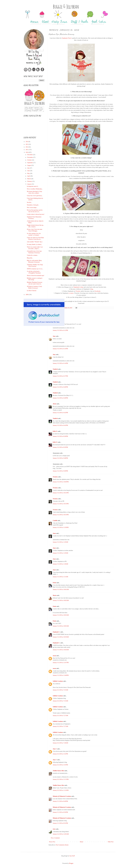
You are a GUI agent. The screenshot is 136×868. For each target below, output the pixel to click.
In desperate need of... (33, 186)
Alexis (55, 404)
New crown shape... (32, 208)
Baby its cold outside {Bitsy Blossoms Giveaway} (34, 261)
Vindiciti (55, 369)
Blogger (71, 863)
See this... (29, 202)
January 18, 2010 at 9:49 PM (60, 471)
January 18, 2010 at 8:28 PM (60, 436)
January (29, 184)
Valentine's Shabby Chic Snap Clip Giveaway (35, 265)
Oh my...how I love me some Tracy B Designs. (35, 230)
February (30, 181)
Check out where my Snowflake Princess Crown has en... (35, 238)
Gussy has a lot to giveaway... (35, 196)
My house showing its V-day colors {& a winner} (34, 192)
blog (92, 289)
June (29, 171)
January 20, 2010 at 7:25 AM (60, 690)
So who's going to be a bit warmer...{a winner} (34, 234)
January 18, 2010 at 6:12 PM (60, 330)
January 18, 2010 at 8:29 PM (60, 447)
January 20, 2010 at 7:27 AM (60, 716)
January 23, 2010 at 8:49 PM (60, 801)
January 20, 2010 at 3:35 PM (60, 765)
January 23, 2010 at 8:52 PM (60, 823)
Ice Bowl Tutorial (32, 291)
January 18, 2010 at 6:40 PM (60, 387)
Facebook (97, 291)
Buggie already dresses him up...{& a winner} (36, 226)
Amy (54, 336)
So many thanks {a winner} (34, 244)
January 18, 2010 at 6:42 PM (60, 413)
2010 (27, 152)
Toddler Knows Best (59, 771)
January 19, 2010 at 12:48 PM (61, 675)
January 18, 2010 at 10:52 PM (61, 493)
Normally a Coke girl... (33, 205)
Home (82, 842)
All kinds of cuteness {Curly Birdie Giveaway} (34, 287)
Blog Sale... (30, 258)
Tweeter (78, 291)
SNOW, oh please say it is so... (35, 269)
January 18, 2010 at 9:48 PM (60, 458)
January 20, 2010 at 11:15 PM (61, 779)
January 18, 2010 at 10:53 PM (61, 504)
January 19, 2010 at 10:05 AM (61, 626)
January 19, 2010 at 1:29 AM (60, 542)
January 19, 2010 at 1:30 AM (60, 564)
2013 (27, 144)
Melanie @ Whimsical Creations (62, 796)
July (28, 168)
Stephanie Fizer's (67, 38)
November (30, 157)
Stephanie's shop (78, 287)
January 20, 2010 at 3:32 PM (60, 754)
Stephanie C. (56, 632)
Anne (54, 533)
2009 (27, 295)
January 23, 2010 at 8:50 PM (60, 812)
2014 (27, 142)
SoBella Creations (58, 681)
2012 (27, 147)
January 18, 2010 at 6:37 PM (60, 376)
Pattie (54, 583)
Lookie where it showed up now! (36, 214)
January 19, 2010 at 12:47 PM (61, 663)
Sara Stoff (72, 856)
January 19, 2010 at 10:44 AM (61, 650)
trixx (54, 829)
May (29, 173)
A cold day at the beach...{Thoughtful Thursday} (34, 272)
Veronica (55, 477)
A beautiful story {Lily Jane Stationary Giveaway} (34, 252)
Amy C (55, 749)
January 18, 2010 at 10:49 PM (61, 482)
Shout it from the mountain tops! (36, 275)
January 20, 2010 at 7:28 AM (60, 743)
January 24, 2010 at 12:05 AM (61, 834)
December (30, 155)
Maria (55, 595)
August (29, 165)
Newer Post (52, 842)
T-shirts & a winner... (32, 255)
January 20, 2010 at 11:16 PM (61, 790)
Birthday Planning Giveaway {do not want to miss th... (35, 283)
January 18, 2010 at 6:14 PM (60, 349)
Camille (55, 521)
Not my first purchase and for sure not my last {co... (35, 211)
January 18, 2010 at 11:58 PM (61, 527)
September (30, 163)
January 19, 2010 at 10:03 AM (61, 615)
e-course (71, 293)
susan (54, 656)
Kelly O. (55, 431)
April (29, 176)
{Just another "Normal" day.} (35, 242)
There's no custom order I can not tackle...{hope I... (35, 248)
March (29, 179)
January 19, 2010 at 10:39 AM (61, 637)
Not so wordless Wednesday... (35, 189)
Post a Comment (55, 838)
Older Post (111, 842)
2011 (27, 150)
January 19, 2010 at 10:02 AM (61, 589)
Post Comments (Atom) (62, 845)
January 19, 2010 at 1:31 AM (60, 577)
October (30, 160)
